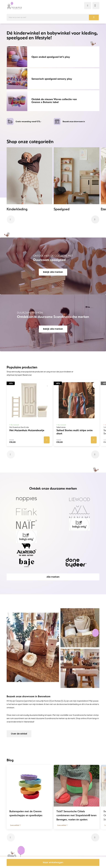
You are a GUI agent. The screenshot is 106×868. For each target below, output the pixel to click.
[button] (11, 219)
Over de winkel (19, 734)
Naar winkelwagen (53, 862)
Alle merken (53, 577)
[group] (29, 179)
